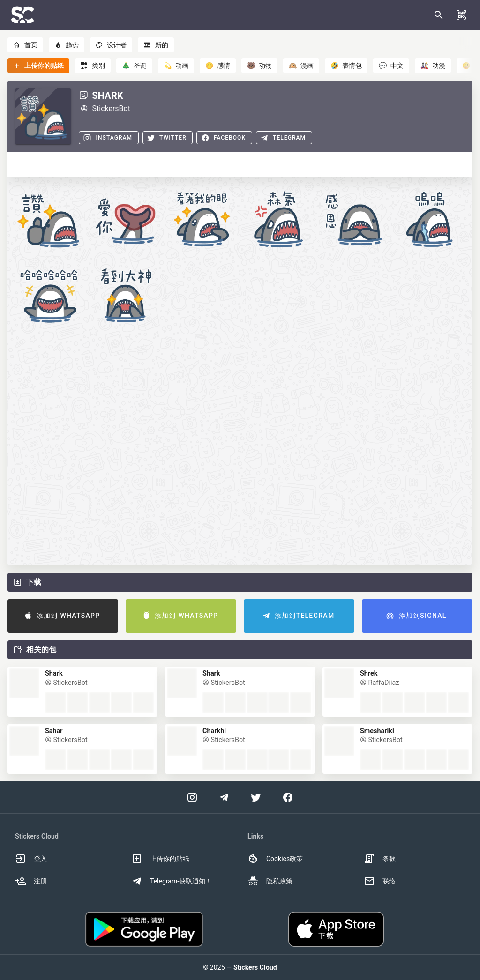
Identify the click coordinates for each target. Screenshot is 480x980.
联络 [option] (380, 881)
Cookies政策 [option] (275, 859)
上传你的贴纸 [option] (160, 859)
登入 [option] (31, 859)
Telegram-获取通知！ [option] (172, 881)
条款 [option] (380, 859)
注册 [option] (31, 881)
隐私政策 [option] (270, 881)
